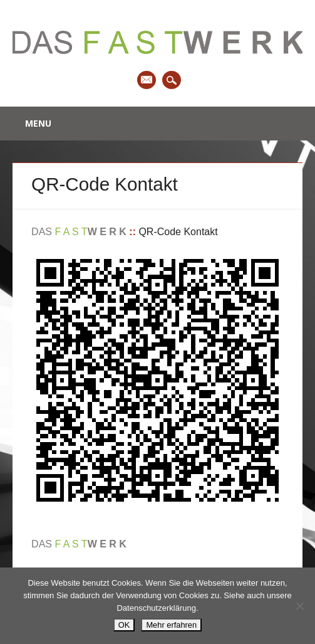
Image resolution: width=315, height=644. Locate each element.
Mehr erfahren (171, 625)
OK (124, 625)
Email (147, 80)
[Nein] (299, 606)
